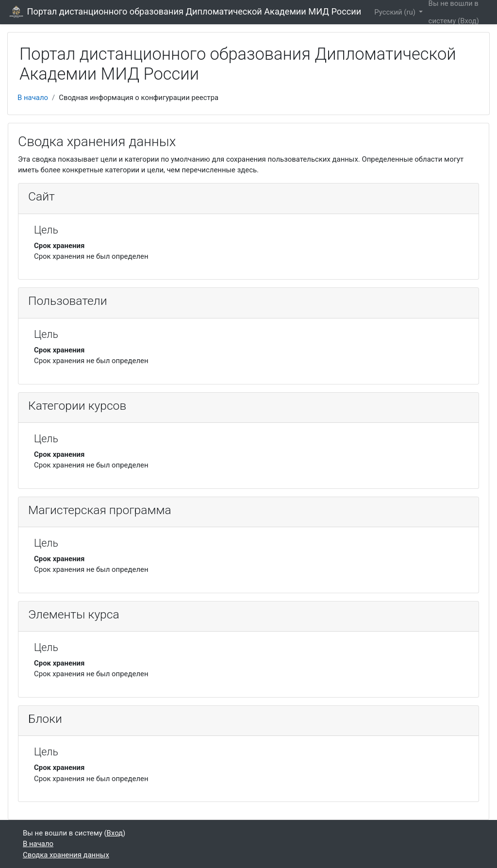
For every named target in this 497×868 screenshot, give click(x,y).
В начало (33, 98)
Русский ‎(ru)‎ (396, 12)
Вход (468, 21)
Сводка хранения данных (66, 855)
